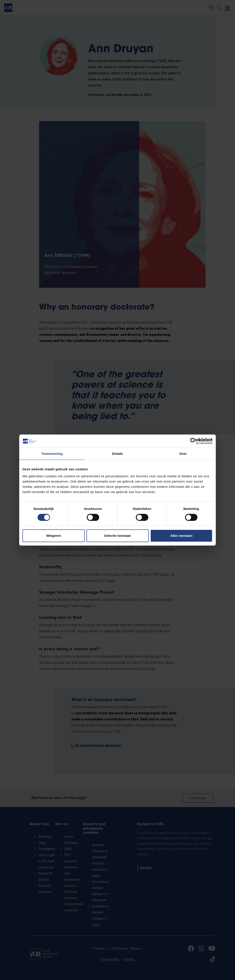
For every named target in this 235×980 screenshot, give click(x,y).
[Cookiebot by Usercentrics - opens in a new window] (193, 441)
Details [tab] (117, 454)
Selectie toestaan (118, 536)
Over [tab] (183, 454)
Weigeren (54, 536)
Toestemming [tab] (52, 454)
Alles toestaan (181, 536)
